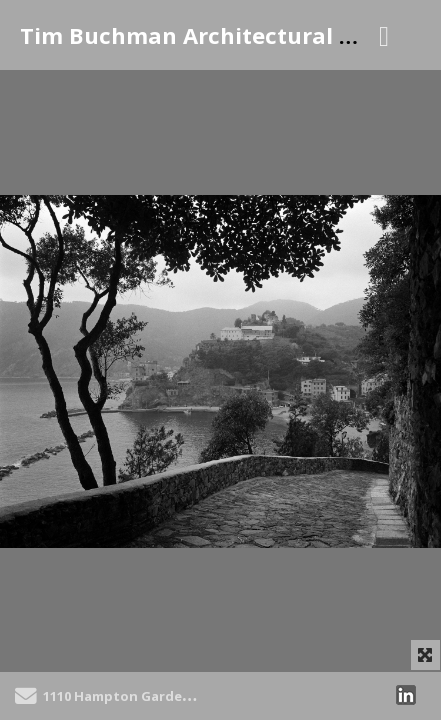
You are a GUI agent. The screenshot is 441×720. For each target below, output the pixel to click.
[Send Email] (26, 699)
